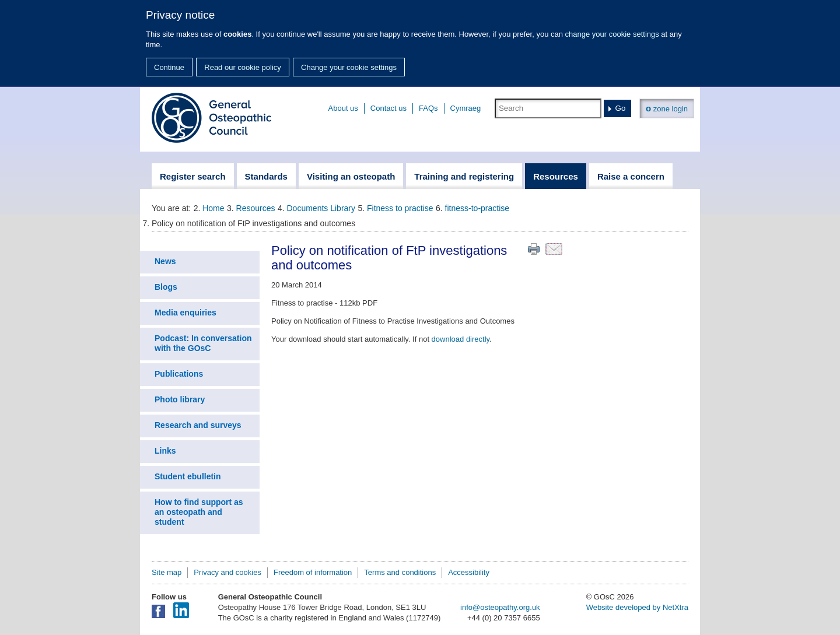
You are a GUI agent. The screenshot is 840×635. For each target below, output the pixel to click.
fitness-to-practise (477, 208)
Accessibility (469, 572)
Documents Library (321, 208)
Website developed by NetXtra (637, 607)
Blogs (166, 287)
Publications (179, 374)
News (165, 261)
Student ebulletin (188, 476)
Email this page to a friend (554, 249)
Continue (169, 67)
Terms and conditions (400, 572)
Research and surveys (198, 425)
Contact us (388, 108)
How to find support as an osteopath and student (199, 512)
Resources (256, 208)
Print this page (534, 249)
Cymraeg (466, 108)
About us (343, 108)
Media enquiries (185, 313)
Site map (167, 572)
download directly (461, 339)
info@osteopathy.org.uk (500, 607)
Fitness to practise (400, 208)
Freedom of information (313, 572)
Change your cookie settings (349, 67)
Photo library (180, 399)
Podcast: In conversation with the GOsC (203, 343)
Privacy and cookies (228, 572)
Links (165, 451)
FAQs (428, 108)
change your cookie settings (612, 34)
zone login (667, 108)
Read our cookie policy (243, 67)
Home (213, 208)
